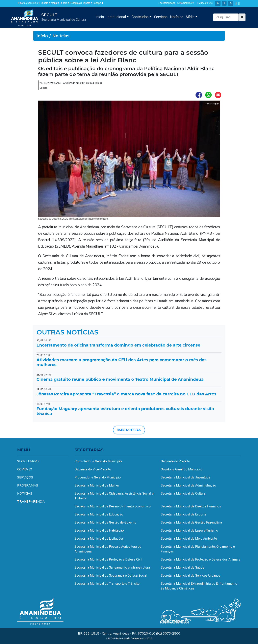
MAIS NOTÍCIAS (129, 430)
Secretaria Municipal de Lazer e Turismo (189, 530)
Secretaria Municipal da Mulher (97, 485)
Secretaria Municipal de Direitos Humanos (191, 506)
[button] (242, 17)
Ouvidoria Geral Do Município (182, 469)
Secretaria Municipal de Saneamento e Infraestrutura (112, 567)
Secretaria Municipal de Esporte (184, 514)
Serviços (161, 17)
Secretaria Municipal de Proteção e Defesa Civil (108, 559)
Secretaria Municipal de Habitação (99, 530)
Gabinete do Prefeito (175, 461)
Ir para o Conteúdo (29, 3)
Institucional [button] (117, 17)
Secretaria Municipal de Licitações (99, 539)
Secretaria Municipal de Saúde (183, 567)
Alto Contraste (185, 3)
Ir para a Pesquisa (71, 3)
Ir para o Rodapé (93, 3)
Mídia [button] (191, 17)
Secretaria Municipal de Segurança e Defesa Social (111, 576)
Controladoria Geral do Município (98, 461)
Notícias (177, 17)
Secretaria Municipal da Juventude (186, 477)
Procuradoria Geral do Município (98, 477)
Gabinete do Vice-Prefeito (93, 469)
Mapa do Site (205, 3)
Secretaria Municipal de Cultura (183, 493)
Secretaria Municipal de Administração (188, 485)
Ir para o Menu (50, 3)
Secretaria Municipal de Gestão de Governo (105, 522)
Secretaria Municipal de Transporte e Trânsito (107, 584)
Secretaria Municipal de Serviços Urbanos (191, 576)
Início (100, 17)
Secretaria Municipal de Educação (99, 514)
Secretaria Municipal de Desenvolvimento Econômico (113, 506)
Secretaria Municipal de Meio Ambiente (189, 539)
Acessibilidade (167, 3)
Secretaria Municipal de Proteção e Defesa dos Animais (201, 559)
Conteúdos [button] (140, 17)
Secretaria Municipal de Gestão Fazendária (191, 522)
